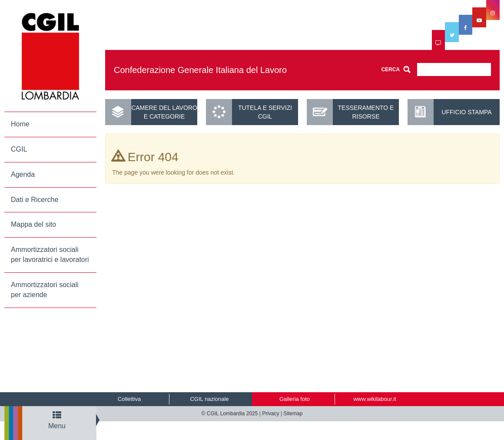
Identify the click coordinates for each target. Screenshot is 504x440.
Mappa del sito (33, 224)
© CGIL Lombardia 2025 (230, 414)
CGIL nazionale (209, 399)
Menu (57, 420)
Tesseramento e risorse (366, 112)
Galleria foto (295, 399)
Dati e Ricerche (35, 200)
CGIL (19, 149)
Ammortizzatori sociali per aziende (45, 290)
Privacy (270, 414)
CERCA (390, 69)
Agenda (23, 174)
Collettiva (129, 399)
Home (20, 124)
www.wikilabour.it (375, 399)
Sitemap (293, 414)
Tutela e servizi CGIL (265, 112)
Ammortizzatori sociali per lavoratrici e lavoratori (50, 255)
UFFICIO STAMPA (466, 112)
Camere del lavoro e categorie (164, 112)
